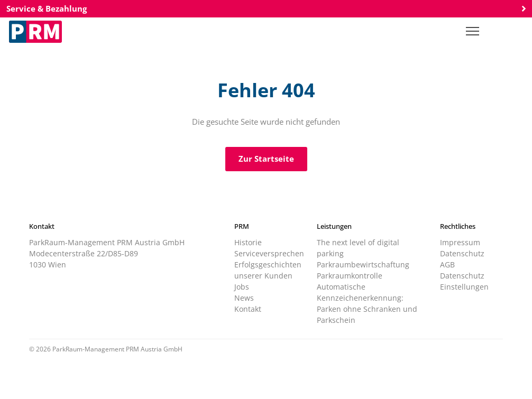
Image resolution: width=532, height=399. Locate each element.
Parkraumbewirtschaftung (363, 265)
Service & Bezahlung (266, 8)
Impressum (460, 242)
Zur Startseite (266, 159)
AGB (447, 265)
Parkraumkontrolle (350, 276)
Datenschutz (462, 253)
